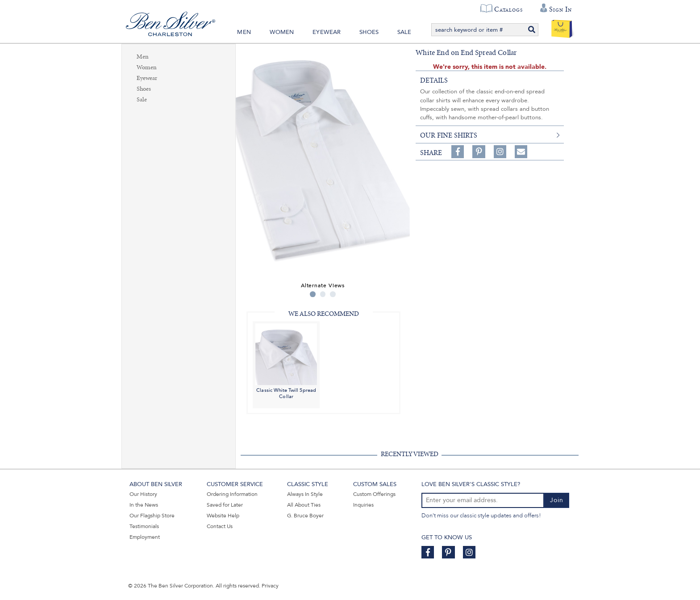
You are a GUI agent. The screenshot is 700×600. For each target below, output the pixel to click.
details (434, 80)
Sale (404, 32)
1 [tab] (313, 294)
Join (557, 500)
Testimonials (144, 526)
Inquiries (363, 505)
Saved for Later (225, 505)
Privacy (270, 586)
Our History (143, 494)
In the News (144, 505)
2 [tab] (323, 294)
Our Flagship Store (152, 516)
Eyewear (327, 32)
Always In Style (305, 494)
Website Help (223, 516)
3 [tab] (333, 294)
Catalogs (508, 9)
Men (244, 32)
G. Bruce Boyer (305, 516)
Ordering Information (232, 494)
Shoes (369, 32)
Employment (145, 537)
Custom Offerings (374, 494)
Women (282, 32)
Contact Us (220, 526)
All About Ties (304, 505)
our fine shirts (449, 135)
